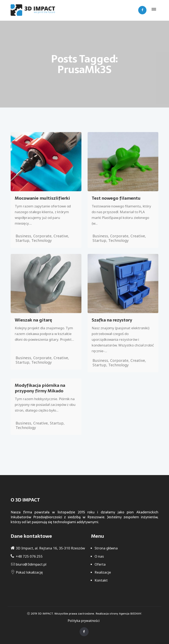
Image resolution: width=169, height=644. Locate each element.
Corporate (42, 236)
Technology (42, 240)
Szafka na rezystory (112, 320)
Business (23, 236)
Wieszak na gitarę (33, 320)
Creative (61, 236)
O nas (99, 556)
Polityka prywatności (84, 621)
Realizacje (103, 572)
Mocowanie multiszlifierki (42, 198)
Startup (22, 240)
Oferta (100, 564)
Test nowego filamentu (116, 198)
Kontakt (101, 580)
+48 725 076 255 (29, 556)
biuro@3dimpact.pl (31, 564)
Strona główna (106, 548)
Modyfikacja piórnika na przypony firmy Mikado (40, 388)
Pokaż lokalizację (29, 572)
